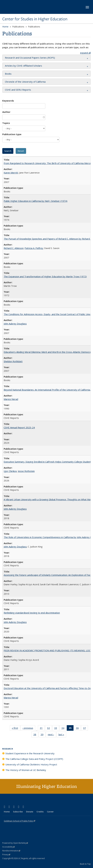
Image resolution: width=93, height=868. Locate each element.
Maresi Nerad (11, 399)
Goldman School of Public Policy (20, 821)
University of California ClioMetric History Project (31, 764)
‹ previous (29, 729)
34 (64, 729)
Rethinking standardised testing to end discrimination (32, 613)
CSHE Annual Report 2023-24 (19, 427)
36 (78, 729)
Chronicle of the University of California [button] (25, 82)
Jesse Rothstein (26, 471)
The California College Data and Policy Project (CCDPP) (34, 759)
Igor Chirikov (10, 471)
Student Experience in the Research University (30, 753)
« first (16, 729)
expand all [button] (85, 53)
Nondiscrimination (11, 851)
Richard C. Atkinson (14, 248)
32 (49, 729)
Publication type (12, 134)
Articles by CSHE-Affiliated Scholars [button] (23, 66)
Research (8, 749)
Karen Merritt (11, 173)
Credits (40, 812)
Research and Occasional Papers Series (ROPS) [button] (30, 58)
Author (6, 112)
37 (86, 729)
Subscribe (18, 812)
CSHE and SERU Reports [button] (18, 90)
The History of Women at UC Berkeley (26, 770)
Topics (6, 123)
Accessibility (9, 847)
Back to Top (85, 864)
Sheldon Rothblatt (13, 361)
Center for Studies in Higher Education (35, 19)
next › (52, 735)
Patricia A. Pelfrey (34, 248)
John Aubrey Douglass (15, 324)
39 (43, 735)
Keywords (8, 101)
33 (57, 729)
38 (36, 735)
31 (42, 729)
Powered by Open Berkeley (15, 843)
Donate (30, 812)
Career (50, 812)
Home (5, 27)
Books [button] (8, 74)
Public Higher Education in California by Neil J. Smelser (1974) (36, 201)
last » (62, 735)
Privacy (6, 855)
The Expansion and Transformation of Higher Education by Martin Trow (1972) (45, 276)
